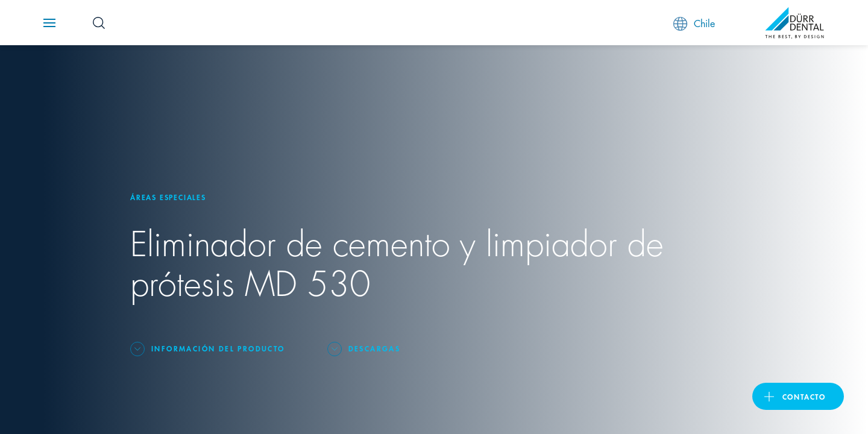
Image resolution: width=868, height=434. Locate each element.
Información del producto (218, 348)
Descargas (375, 348)
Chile (694, 23)
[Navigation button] (49, 23)
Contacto (804, 396)
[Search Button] (99, 23)
